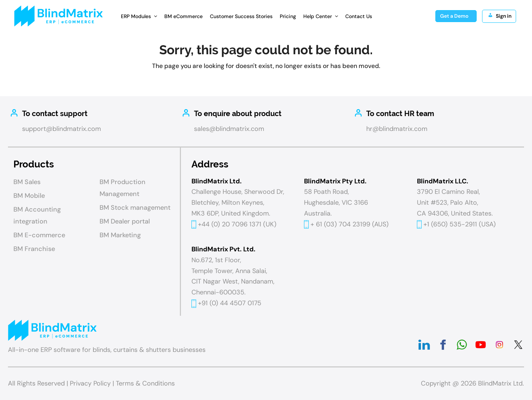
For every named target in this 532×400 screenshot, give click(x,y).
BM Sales (27, 182)
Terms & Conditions (145, 383)
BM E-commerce (39, 235)
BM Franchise (34, 249)
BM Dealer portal (125, 221)
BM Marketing (120, 235)
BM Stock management (135, 208)
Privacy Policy (90, 383)
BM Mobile (29, 196)
